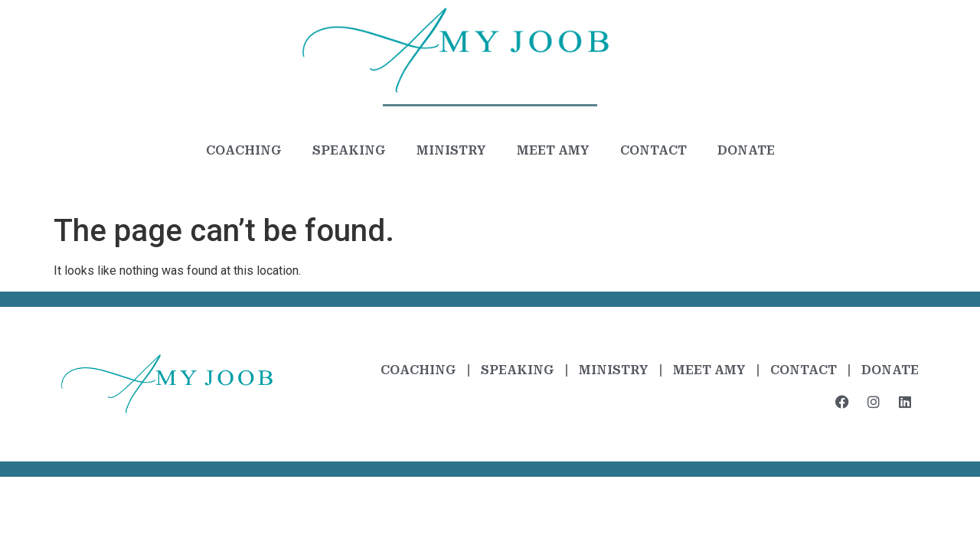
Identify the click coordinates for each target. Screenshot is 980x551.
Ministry (451, 150)
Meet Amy (553, 150)
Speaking (349, 150)
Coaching (244, 150)
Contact (653, 150)
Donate (746, 150)
